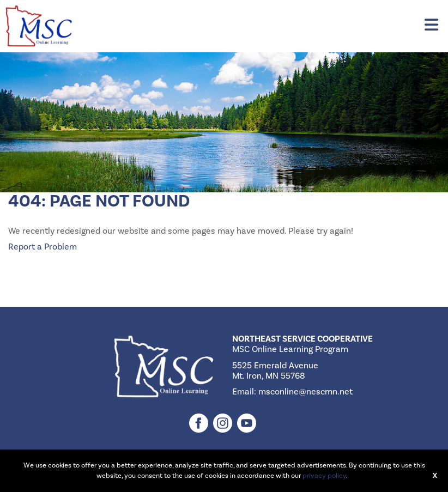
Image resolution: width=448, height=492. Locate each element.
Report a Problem (43, 247)
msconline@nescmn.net (305, 392)
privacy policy (324, 476)
